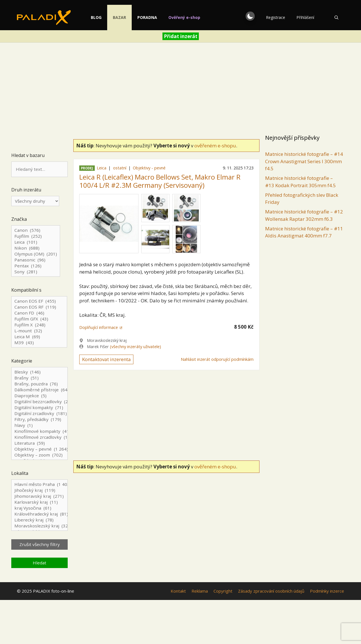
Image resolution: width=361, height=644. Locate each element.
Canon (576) (36, 230)
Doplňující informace (99, 327)
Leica (102, 168)
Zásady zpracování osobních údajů (271, 591)
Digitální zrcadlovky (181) (39, 413)
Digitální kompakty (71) (39, 408)
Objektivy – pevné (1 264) (39, 449)
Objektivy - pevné (149, 168)
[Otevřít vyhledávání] (336, 18)
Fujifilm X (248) (39, 325)
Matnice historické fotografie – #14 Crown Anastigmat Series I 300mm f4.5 (304, 161)
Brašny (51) (39, 378)
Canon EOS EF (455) (39, 301)
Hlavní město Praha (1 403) (39, 484)
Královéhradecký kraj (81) (39, 514)
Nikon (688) (36, 248)
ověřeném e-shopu (215, 146)
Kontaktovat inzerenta (106, 359)
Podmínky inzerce (327, 591)
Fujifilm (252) (36, 236)
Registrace (276, 17)
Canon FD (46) (39, 313)
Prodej (87, 168)
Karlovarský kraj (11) (39, 502)
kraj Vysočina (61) (39, 508)
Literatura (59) (39, 443)
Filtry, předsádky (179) (39, 419)
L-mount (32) (39, 331)
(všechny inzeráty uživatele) (136, 347)
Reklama (200, 591)
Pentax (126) (36, 266)
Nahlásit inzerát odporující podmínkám (217, 359)
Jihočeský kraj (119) (39, 490)
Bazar (125, 17)
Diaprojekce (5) (39, 396)
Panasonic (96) (36, 260)
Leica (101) (36, 242)
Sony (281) (36, 272)
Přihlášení (305, 17)
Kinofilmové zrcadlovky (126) (39, 437)
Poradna (153, 17)
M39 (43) (39, 343)
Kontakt (178, 591)
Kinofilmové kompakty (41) (39, 431)
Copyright (223, 591)
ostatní (120, 168)
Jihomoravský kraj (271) (39, 496)
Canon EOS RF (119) (39, 307)
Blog (102, 17)
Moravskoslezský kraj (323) (39, 526)
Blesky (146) (39, 372)
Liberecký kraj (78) (39, 520)
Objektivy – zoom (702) (39, 455)
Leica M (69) (39, 337)
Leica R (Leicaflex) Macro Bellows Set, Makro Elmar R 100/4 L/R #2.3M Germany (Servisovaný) (160, 181)
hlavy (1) (39, 425)
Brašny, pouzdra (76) (39, 384)
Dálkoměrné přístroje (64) (39, 390)
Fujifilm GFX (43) (39, 319)
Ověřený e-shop (190, 17)
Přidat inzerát (181, 36)
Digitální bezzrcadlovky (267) (39, 402)
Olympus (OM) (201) (36, 254)
